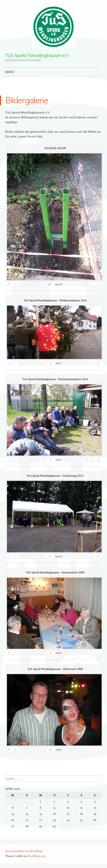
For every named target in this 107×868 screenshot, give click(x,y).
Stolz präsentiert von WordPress (24, 851)
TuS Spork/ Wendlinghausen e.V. (37, 55)
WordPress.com (36, 856)
